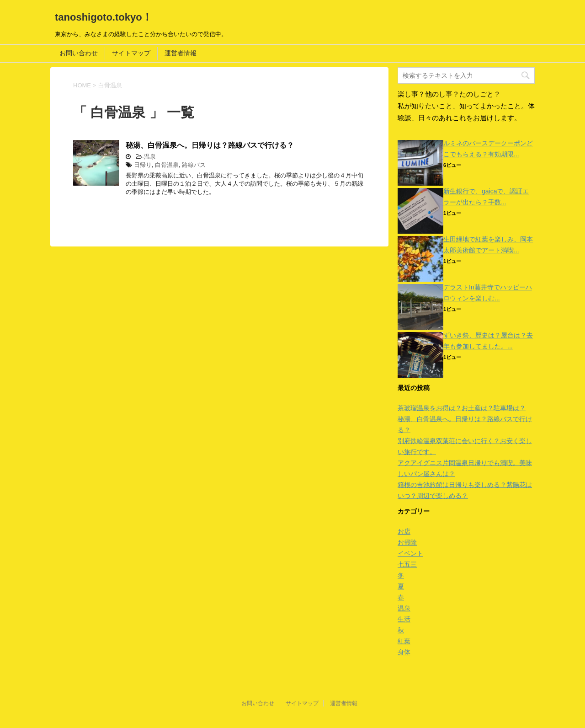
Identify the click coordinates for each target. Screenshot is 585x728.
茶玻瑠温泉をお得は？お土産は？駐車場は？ (462, 408)
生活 (404, 619)
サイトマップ (131, 53)
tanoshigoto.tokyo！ (104, 17)
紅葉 (404, 641)
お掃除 (407, 542)
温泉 (150, 157)
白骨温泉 (167, 165)
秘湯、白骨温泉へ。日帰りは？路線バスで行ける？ (210, 145)
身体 (404, 652)
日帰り (143, 165)
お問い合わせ (79, 53)
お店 (404, 531)
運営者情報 (181, 53)
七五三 (407, 564)
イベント (410, 553)
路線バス (194, 165)
